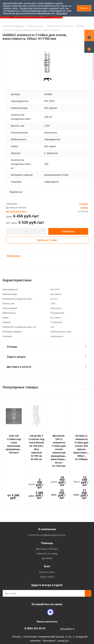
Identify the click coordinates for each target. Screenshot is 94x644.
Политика (61, 13)
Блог (47, 531)
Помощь (47, 508)
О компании (47, 494)
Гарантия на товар (47, 518)
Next (89, 387)
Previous (83, 387)
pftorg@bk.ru (68, 594)
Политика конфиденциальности (47, 500)
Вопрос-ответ (47, 537)
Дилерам (47, 523)
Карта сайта (47, 542)
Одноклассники (42, 577)
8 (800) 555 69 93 (35, 593)
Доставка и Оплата (47, 514)
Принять (84, 8)
